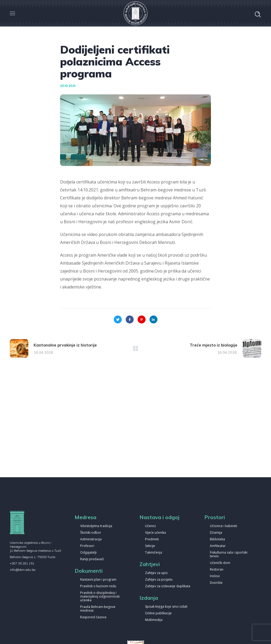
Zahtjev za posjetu (159, 580)
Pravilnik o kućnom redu (98, 586)
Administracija (91, 539)
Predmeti (152, 539)
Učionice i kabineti (223, 526)
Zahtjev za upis (156, 573)
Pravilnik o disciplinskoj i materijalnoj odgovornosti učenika (100, 597)
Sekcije (150, 546)
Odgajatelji (88, 553)
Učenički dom (220, 563)
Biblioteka (217, 539)
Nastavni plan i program (98, 580)
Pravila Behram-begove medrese (98, 609)
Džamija (216, 533)
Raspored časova (93, 617)
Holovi (215, 576)
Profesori (87, 546)
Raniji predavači (92, 559)
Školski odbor (91, 533)
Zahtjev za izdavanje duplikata (168, 586)
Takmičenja (153, 553)
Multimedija (154, 620)
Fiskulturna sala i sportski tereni (229, 555)
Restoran (217, 570)
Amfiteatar (218, 546)
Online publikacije (158, 613)
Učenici (150, 526)
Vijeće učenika (155, 533)
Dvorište (216, 583)
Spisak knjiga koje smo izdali (166, 607)
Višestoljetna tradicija (96, 526)
